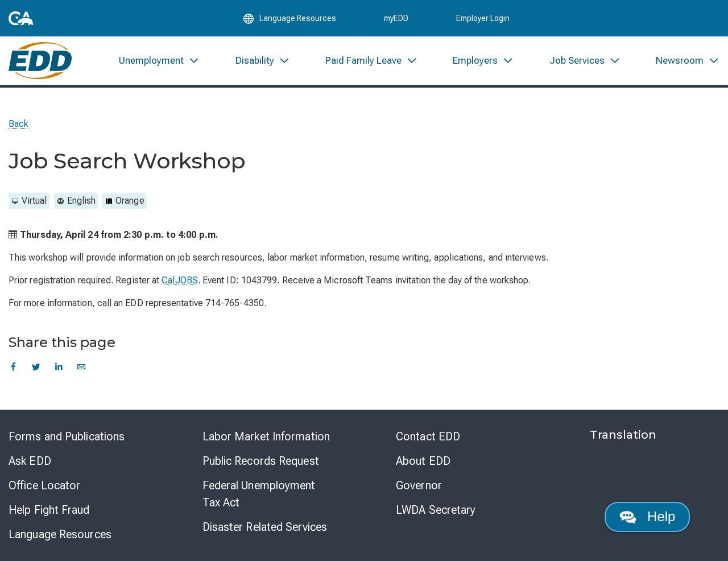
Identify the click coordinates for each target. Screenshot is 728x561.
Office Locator (44, 485)
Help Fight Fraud (49, 510)
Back (18, 124)
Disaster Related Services (265, 527)
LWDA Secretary (436, 510)
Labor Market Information (266, 436)
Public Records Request (261, 461)
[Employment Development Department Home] (40, 61)
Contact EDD (428, 436)
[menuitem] (159, 61)
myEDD (396, 18)
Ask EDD (30, 461)
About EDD (423, 461)
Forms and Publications (67, 436)
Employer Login (483, 18)
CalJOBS (180, 280)
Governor (419, 485)
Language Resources (60, 534)
